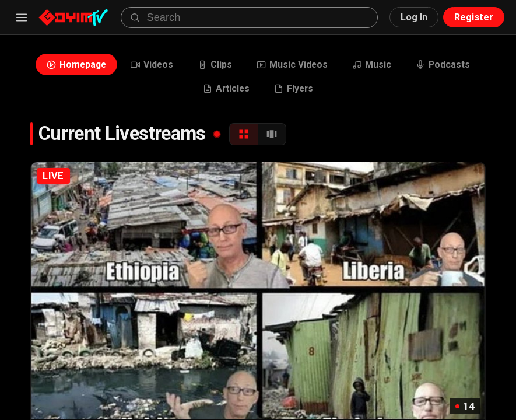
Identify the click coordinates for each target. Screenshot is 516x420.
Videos (152, 64)
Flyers (294, 88)
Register (474, 17)
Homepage (76, 64)
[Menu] (22, 17)
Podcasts (443, 64)
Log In (414, 17)
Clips (215, 64)
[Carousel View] (272, 134)
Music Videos (292, 64)
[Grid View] (244, 134)
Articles (226, 88)
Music (372, 64)
